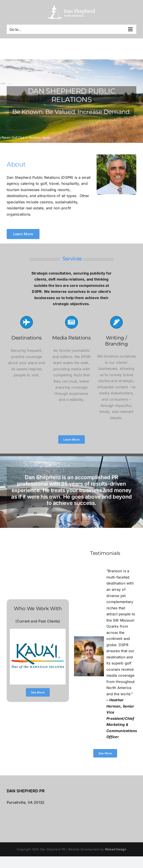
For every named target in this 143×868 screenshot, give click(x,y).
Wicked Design (116, 849)
